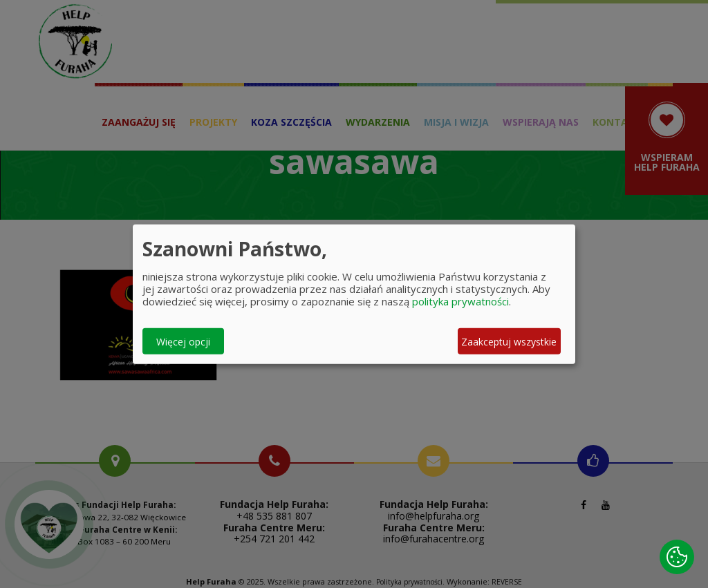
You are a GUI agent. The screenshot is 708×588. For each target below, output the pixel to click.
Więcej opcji (183, 341)
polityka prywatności (460, 301)
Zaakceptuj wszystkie (509, 341)
